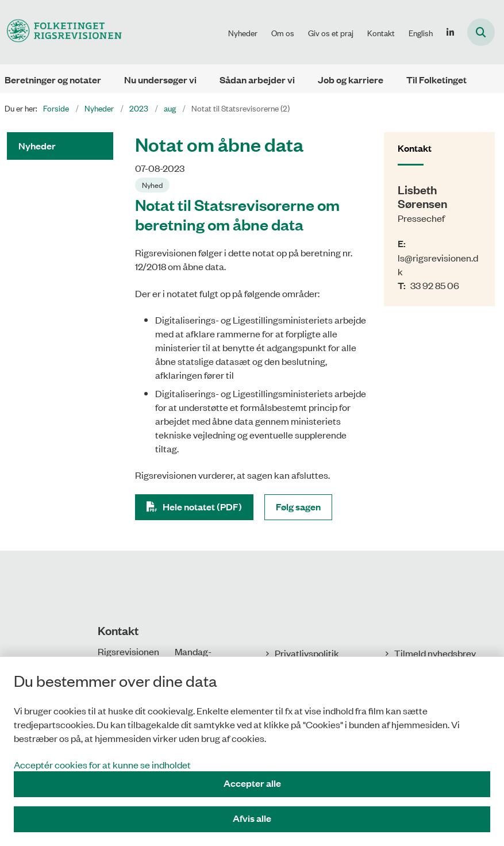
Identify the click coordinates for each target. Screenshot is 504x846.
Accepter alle (252, 783)
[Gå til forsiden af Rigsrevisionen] (61, 32)
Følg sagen (298, 507)
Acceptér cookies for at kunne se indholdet (102, 764)
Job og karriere (351, 80)
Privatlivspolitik (307, 653)
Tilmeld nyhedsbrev (435, 653)
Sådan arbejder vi (257, 80)
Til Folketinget (436, 80)
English (421, 33)
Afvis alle (252, 818)
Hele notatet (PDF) (202, 507)
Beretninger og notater (53, 80)
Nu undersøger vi (160, 80)
